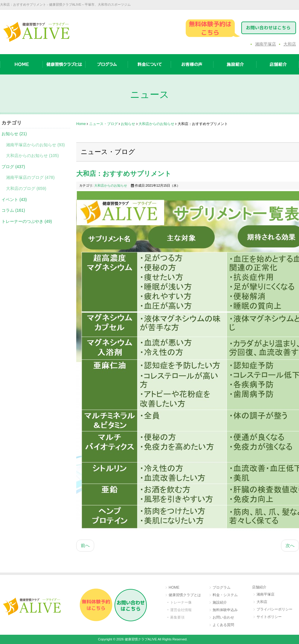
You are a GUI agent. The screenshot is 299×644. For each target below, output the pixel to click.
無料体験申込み (225, 610)
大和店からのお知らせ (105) (32, 156)
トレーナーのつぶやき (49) (27, 221)
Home (81, 124)
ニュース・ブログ (103, 124)
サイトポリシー (269, 617)
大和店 (290, 44)
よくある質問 (223, 625)
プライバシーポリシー (274, 609)
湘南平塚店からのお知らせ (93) (35, 145)
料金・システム (225, 595)
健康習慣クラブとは (185, 595)
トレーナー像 (181, 602)
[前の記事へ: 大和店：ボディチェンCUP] (85, 546)
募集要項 (177, 617)
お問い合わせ (223, 617)
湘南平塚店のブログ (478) (30, 177)
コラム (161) (13, 210)
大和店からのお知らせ (156, 124)
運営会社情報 (181, 610)
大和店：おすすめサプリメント (124, 174)
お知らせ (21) (14, 134)
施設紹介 (220, 602)
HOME (174, 587)
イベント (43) (14, 200)
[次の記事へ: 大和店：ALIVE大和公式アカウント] (290, 546)
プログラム (222, 587)
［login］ (194, 639)
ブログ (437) (13, 167)
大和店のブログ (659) (26, 188)
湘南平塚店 (266, 44)
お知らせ (128, 124)
